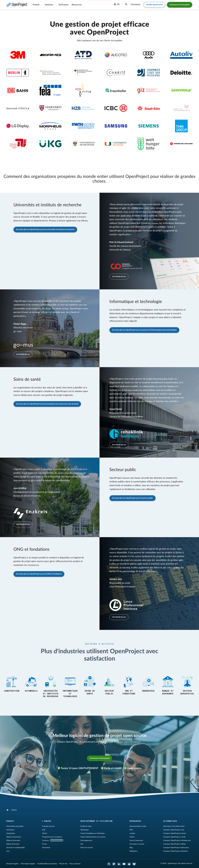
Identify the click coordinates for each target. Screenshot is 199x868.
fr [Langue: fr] (117, 4)
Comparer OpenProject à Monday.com (177, 840)
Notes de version (87, 848)
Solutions (49, 5)
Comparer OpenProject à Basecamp (176, 848)
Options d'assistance (14, 837)
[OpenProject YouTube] (124, 864)
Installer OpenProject (154, 5)
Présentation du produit (15, 826)
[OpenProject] (8, 810)
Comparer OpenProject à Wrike (175, 844)
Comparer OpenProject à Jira (174, 830)
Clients (45, 833)
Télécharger (85, 830)
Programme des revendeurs (52, 837)
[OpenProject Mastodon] (114, 864)
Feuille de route (86, 826)
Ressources (77, 5)
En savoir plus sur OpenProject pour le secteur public (132, 498)
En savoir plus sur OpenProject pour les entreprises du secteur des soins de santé (47, 404)
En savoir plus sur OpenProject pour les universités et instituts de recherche (45, 229)
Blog (131, 848)
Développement (86, 840)
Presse (45, 844)
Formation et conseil (137, 844)
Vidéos (132, 837)
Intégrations (11, 833)
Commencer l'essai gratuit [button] (180, 5)
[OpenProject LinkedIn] (119, 864)
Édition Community (13, 840)
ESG (44, 830)
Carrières (45, 840)
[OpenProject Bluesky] (134, 864)
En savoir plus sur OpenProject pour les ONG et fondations (39, 574)
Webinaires (134, 851)
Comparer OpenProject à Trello (174, 837)
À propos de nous (48, 826)
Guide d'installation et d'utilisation (93, 833)
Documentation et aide (138, 826)
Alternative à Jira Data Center (174, 826)
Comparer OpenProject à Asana (175, 833)
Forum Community (136, 840)
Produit (36, 5)
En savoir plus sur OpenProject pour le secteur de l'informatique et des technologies (144, 330)
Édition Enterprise (13, 844)
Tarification (10, 830)
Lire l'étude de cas (119, 277)
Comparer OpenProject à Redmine (176, 851)
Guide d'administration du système (93, 837)
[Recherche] (126, 5)
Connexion (136, 4)
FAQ (131, 830)
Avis (8, 851)
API (82, 844)
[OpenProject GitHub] (109, 864)
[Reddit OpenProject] (129, 864)
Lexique (132, 833)
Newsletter (46, 848)
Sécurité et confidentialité (16, 848)
